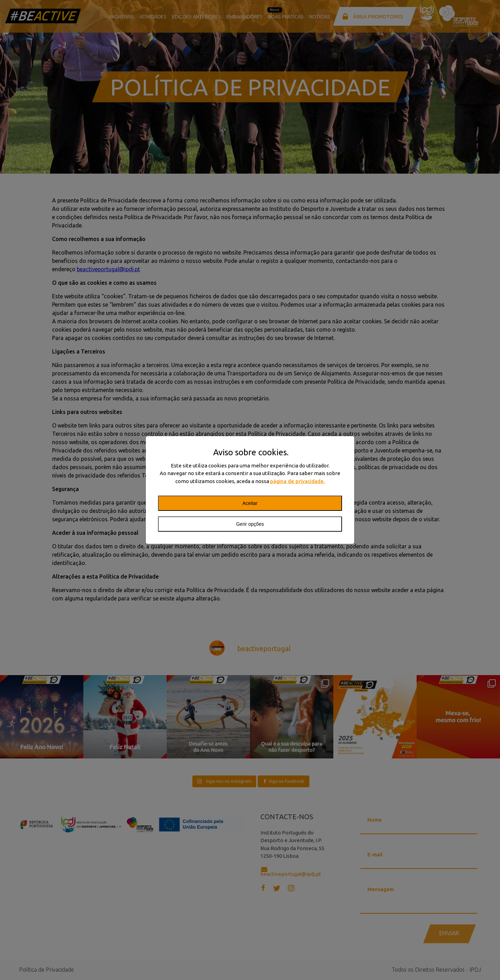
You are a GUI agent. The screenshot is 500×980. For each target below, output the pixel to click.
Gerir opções (250, 524)
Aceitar (250, 503)
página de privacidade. (298, 481)
